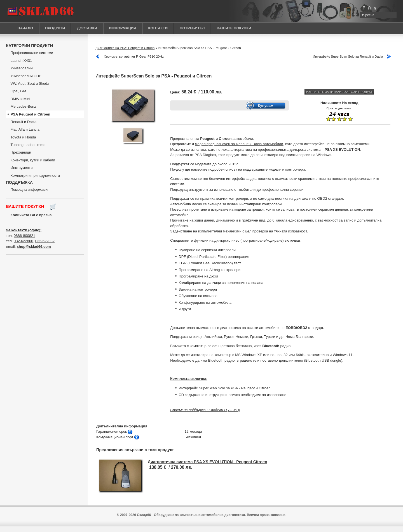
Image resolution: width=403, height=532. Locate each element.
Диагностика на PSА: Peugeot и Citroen (125, 48)
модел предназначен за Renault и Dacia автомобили (239, 144)
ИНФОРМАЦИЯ (123, 28)
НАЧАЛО (25, 28)
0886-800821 (24, 236)
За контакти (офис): (24, 230)
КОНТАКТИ (158, 28)
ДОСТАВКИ (87, 28)
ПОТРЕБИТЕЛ (192, 28)
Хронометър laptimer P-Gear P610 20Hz (134, 56)
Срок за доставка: (339, 108)
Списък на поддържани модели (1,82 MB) (205, 410)
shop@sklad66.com (34, 247)
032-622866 (23, 241)
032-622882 (45, 241)
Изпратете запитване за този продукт (339, 92)
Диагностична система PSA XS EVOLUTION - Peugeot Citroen (208, 462)
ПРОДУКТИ (55, 28)
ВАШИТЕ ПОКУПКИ (234, 28)
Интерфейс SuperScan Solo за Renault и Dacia (348, 56)
